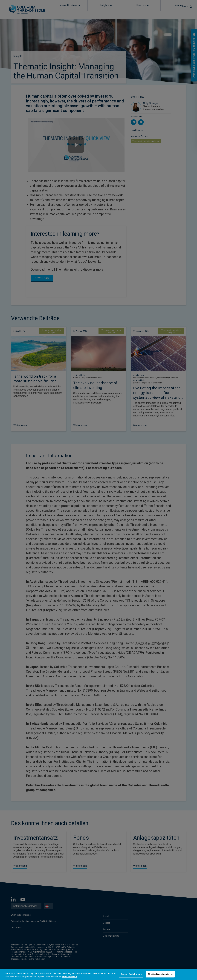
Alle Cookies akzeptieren (160, 974)
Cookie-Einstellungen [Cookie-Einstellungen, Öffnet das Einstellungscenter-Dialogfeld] (131, 974)
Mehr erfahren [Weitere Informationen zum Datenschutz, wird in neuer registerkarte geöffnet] (69, 977)
